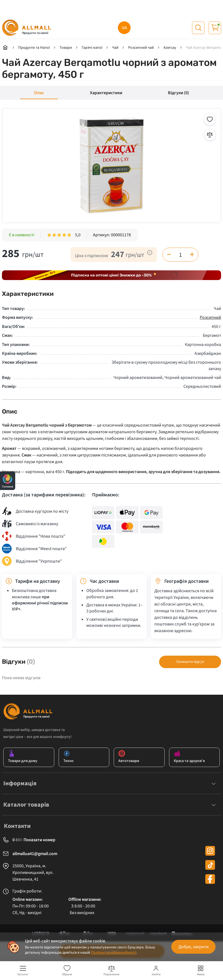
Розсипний (210, 317)
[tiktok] (210, 865)
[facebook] (210, 879)
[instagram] (210, 851)
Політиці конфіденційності (114, 953)
